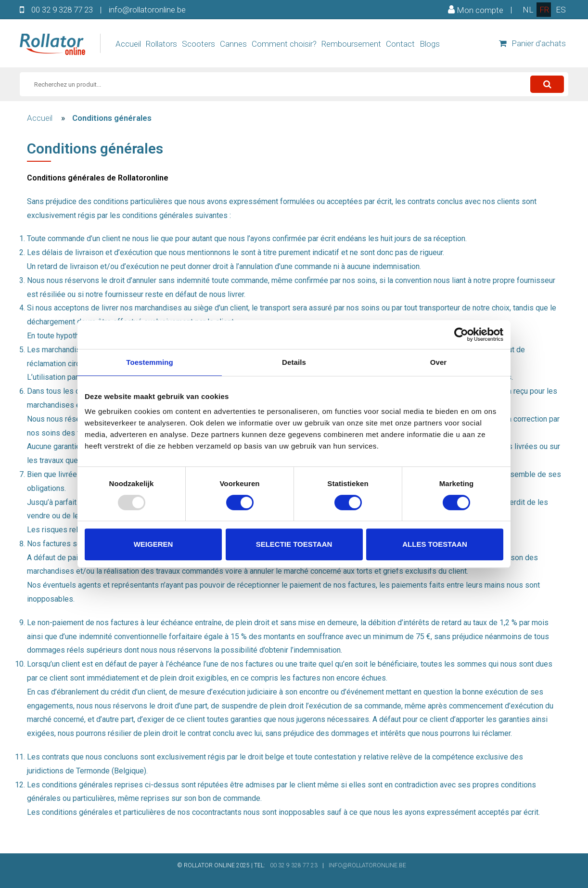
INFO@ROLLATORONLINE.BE (367, 865)
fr (544, 10)
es (561, 10)
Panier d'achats (532, 43)
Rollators (161, 44)
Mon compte (476, 10)
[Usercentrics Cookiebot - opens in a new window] (461, 335)
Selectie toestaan (294, 544)
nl (528, 10)
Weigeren (153, 544)
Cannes (233, 44)
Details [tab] (294, 362)
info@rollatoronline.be (147, 10)
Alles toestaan (435, 544)
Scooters (198, 44)
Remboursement (351, 44)
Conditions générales (112, 118)
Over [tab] (439, 362)
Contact (400, 44)
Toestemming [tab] (150, 362)
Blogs (430, 44)
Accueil (128, 44)
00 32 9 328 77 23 (62, 10)
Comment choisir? (284, 44)
